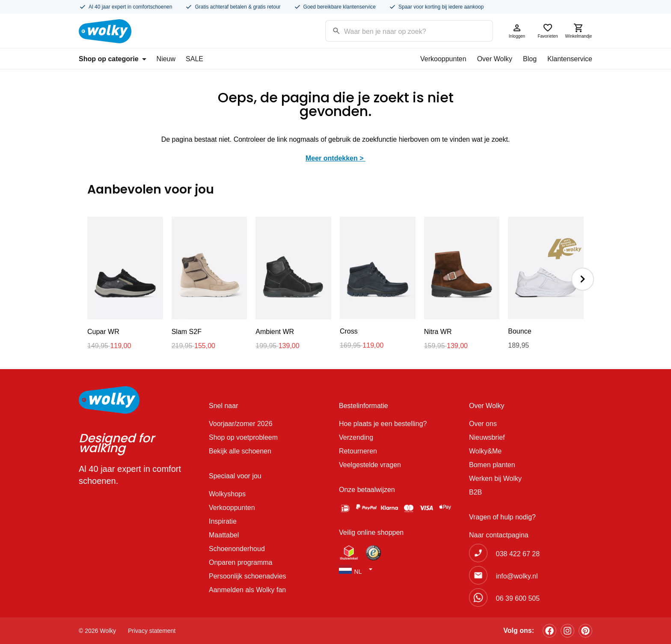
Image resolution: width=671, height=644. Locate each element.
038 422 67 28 (518, 554)
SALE (194, 59)
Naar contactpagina (499, 535)
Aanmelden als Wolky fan (247, 590)
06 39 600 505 (518, 598)
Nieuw (166, 59)
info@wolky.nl (517, 576)
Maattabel (224, 535)
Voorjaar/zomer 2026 (241, 424)
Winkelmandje (579, 31)
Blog (530, 59)
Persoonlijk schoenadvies (248, 576)
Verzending (356, 437)
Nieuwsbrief (487, 437)
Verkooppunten (443, 59)
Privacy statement (152, 631)
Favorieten (548, 31)
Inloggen (517, 31)
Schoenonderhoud (237, 549)
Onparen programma (241, 562)
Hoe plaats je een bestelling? (383, 424)
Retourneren (358, 451)
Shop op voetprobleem (243, 437)
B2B (475, 492)
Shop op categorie (113, 59)
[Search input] (398, 30)
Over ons (483, 424)
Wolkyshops (227, 494)
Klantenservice (570, 59)
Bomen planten (492, 465)
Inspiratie (223, 521)
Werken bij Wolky (495, 479)
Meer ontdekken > (335, 158)
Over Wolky (495, 59)
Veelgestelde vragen (370, 465)
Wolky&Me (485, 451)
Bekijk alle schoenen (240, 451)
